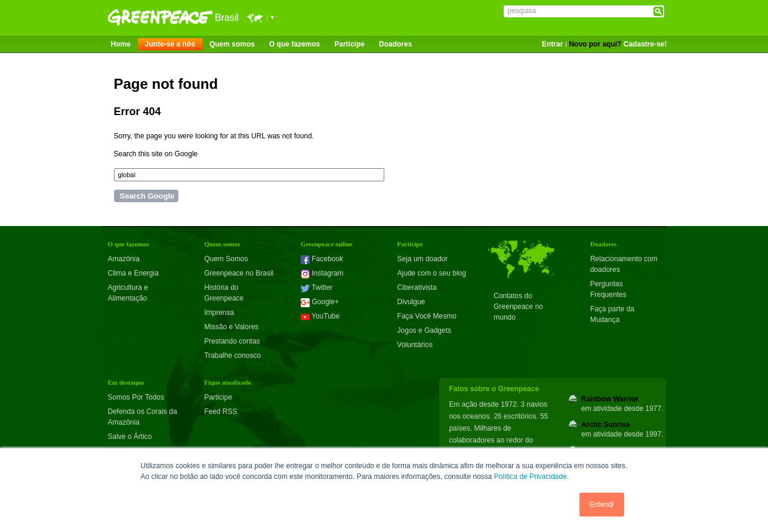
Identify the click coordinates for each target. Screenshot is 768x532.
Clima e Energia (133, 273)
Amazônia (124, 259)
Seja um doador (423, 259)
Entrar (552, 44)
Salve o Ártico (130, 437)
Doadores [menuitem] (395, 44)
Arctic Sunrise (605, 425)
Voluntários (415, 345)
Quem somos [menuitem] (232, 44)
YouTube (320, 316)
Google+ (320, 302)
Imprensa (219, 313)
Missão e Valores (231, 327)
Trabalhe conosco (232, 355)
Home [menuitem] (121, 44)
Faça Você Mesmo (427, 316)
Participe (218, 397)
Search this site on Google (156, 154)
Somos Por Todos (136, 397)
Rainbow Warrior (610, 399)
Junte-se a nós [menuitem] (170, 44)
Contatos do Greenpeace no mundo (518, 307)
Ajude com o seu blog (432, 273)
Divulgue (411, 302)
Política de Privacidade (530, 477)
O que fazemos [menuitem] (294, 44)
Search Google (147, 196)
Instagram (322, 273)
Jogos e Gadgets (425, 330)
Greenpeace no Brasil (239, 273)
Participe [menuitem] (349, 44)
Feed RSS (220, 412)
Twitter (317, 287)
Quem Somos (226, 259)
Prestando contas (232, 341)
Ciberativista (417, 287)
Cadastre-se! (645, 44)
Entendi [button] (602, 505)
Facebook (322, 259)
